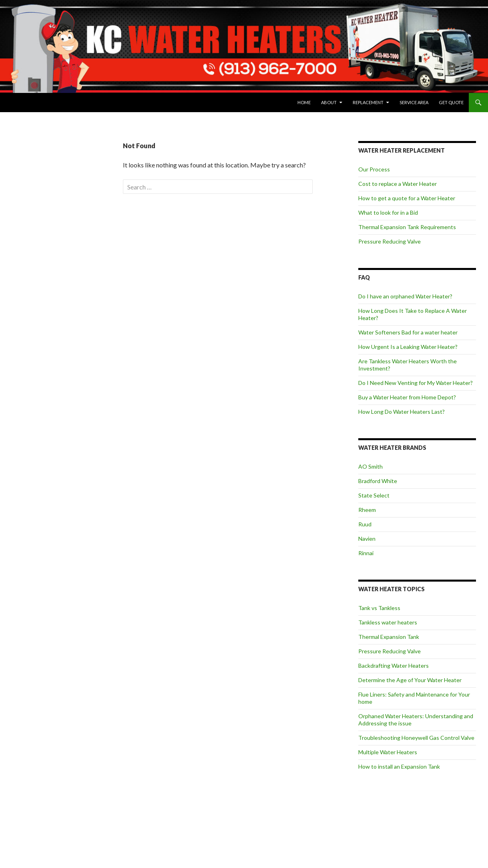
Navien (367, 539)
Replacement (368, 102)
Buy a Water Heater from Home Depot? (407, 397)
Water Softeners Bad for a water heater (408, 332)
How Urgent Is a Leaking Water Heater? (408, 347)
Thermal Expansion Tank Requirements (407, 227)
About (329, 102)
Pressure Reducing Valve (390, 241)
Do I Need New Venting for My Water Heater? (416, 383)
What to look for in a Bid (388, 212)
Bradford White (378, 481)
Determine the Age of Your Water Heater (410, 680)
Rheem (367, 510)
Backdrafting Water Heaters (394, 666)
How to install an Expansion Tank (399, 766)
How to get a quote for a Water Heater (407, 198)
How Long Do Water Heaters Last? (402, 412)
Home (304, 102)
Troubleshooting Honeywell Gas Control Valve (416, 738)
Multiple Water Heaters (388, 752)
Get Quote (451, 102)
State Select (374, 495)
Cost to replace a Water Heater (398, 184)
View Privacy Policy (32, 224)
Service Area (414, 102)
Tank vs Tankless (379, 608)
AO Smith (371, 466)
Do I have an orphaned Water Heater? (405, 296)
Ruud (365, 524)
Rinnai (366, 553)
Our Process (374, 169)
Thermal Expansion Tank (389, 637)
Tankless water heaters (388, 622)
